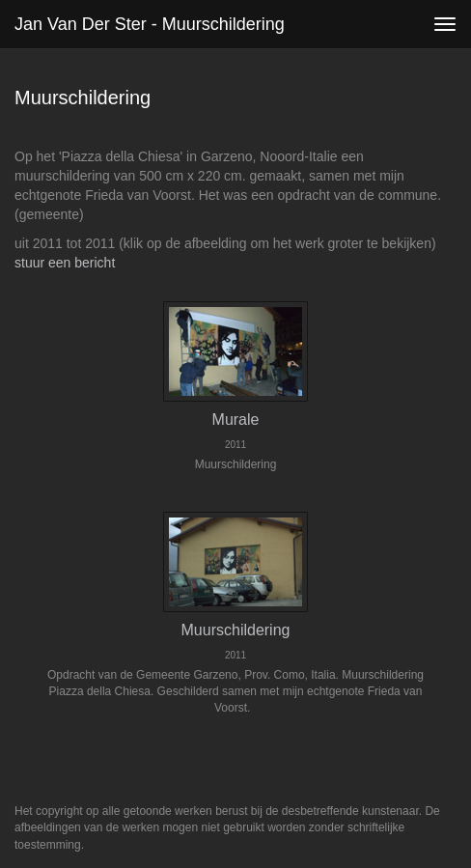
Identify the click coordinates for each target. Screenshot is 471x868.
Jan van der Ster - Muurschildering (150, 24)
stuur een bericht (65, 263)
